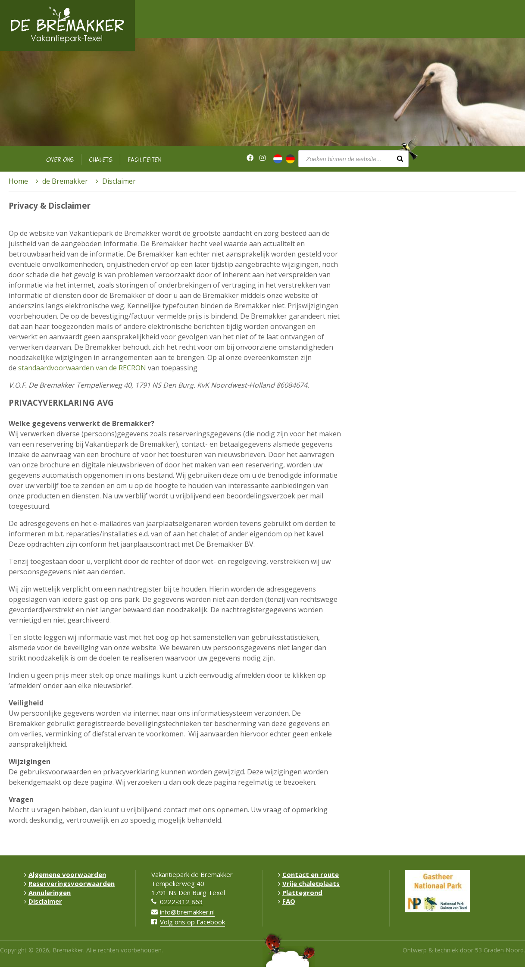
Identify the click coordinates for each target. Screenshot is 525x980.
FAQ (287, 901)
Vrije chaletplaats (309, 883)
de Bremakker (65, 181)
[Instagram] (262, 158)
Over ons (60, 159)
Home (18, 181)
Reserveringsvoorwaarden (69, 883)
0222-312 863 (181, 902)
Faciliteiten (145, 159)
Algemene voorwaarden (65, 874)
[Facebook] (250, 158)
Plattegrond (300, 892)
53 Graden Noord (499, 950)
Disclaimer (43, 901)
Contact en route (308, 874)
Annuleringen (47, 892)
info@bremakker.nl (187, 912)
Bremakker (68, 950)
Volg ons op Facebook (192, 922)
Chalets (101, 159)
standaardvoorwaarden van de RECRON (82, 368)
